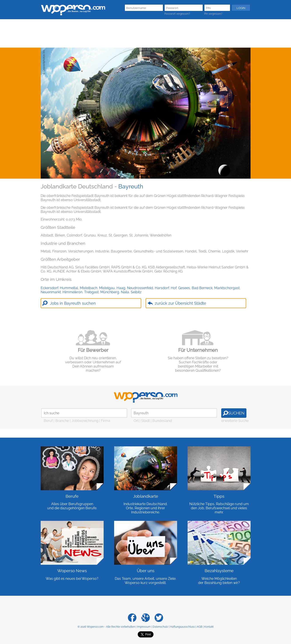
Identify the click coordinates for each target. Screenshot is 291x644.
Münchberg (110, 292)
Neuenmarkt (51, 292)
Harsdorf (162, 288)
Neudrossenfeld (140, 288)
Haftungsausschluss (182, 627)
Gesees (184, 288)
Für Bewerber (93, 350)
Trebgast (91, 292)
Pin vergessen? (213, 14)
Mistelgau (107, 288)
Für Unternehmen (198, 350)
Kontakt (209, 627)
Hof (174, 288)
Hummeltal (69, 288)
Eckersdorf (49, 288)
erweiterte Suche (235, 421)
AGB (200, 627)
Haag (121, 288)
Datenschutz (160, 627)
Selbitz (136, 292)
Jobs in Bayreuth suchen (73, 303)
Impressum (144, 627)
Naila (125, 292)
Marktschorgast (227, 288)
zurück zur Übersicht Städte (180, 303)
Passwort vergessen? (177, 14)
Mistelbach (89, 288)
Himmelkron (72, 292)
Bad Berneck (202, 288)
